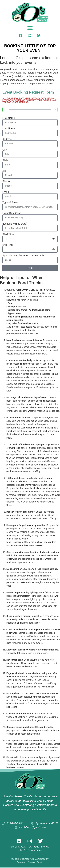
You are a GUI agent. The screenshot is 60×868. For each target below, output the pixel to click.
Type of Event (10, 203)
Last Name (9, 129)
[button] (30, 28)
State (5, 160)
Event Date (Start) (12, 213)
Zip (4, 171)
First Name (9, 118)
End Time (8, 245)
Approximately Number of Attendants (23, 255)
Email (6, 192)
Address (7, 139)
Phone (6, 181)
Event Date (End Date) (15, 224)
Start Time (8, 234)
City (5, 150)
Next (30, 268)
